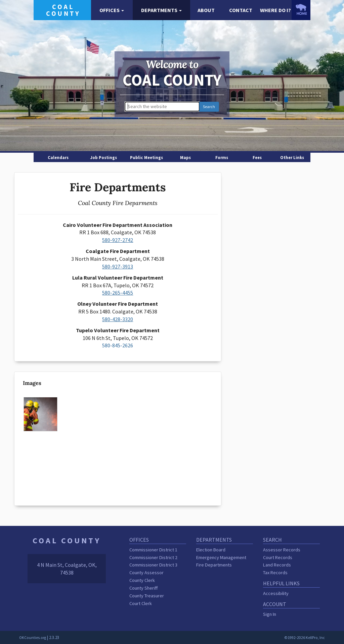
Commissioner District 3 (153, 565)
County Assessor (146, 573)
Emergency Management (221, 557)
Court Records (278, 557)
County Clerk (142, 580)
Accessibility (276, 593)
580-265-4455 (118, 293)
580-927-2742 (118, 240)
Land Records (277, 565)
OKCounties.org (33, 638)
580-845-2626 (118, 345)
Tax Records (275, 573)
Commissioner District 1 (153, 550)
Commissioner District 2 (153, 557)
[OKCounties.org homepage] (301, 9)
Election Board (211, 550)
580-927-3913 (118, 266)
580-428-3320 (118, 319)
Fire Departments (214, 565)
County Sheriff (143, 588)
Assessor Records (282, 550)
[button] (112, 10)
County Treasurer (147, 596)
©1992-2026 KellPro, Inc (305, 638)
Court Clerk (141, 603)
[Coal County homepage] (62, 9)
